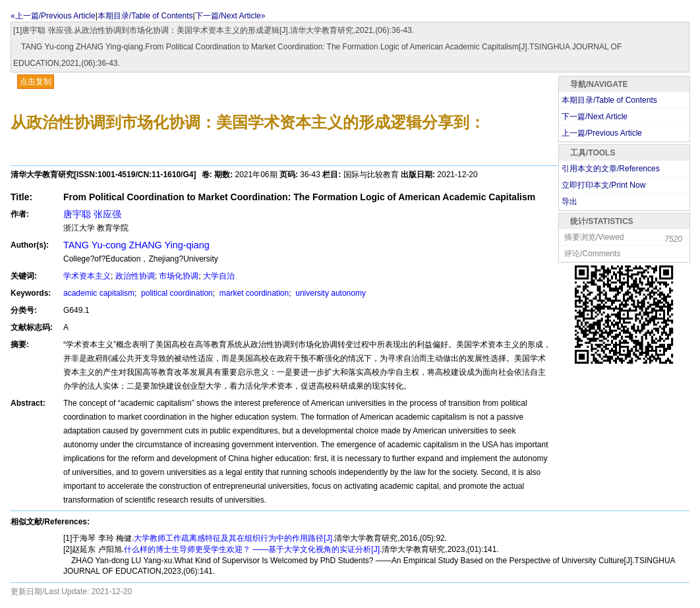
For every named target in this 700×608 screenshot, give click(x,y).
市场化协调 (179, 276)
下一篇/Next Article (595, 117)
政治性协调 (135, 276)
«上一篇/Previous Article (53, 16)
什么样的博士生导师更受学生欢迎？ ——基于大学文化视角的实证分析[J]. (253, 549)
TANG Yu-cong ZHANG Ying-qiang (136, 245)
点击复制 (36, 82)
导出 (569, 202)
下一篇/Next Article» (230, 16)
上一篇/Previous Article (602, 133)
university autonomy (330, 293)
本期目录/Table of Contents (145, 16)
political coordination (176, 293)
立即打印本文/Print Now (603, 185)
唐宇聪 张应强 (92, 214)
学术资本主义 (87, 276)
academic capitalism (99, 293)
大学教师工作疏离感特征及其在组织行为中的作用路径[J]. (234, 538)
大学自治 (219, 276)
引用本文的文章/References (611, 169)
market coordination (253, 293)
